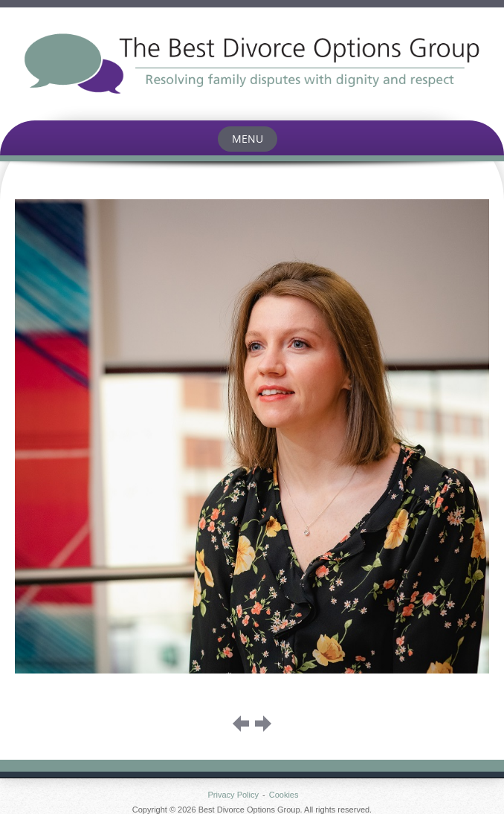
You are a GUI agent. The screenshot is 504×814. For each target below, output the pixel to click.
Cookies (284, 795)
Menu (248, 139)
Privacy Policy (233, 795)
